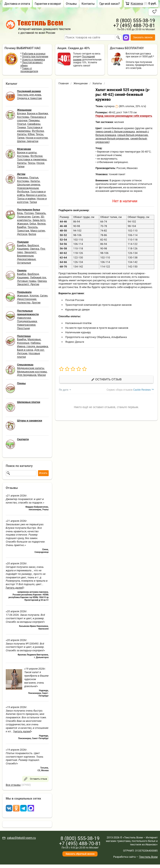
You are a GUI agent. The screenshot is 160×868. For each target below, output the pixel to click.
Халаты (22, 134)
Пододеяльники (27, 321)
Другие (35, 284)
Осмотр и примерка (33, 60)
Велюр (41, 224)
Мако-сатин (38, 231)
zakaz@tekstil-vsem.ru (21, 838)
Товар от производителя (29, 70)
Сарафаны (34, 124)
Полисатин (24, 217)
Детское (22, 234)
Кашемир (23, 249)
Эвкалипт (30, 252)
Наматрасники (26, 325)
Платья (22, 124)
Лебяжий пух (38, 277)
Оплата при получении (35, 57)
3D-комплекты (31, 218)
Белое (32, 234)
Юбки (31, 134)
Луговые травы (27, 281)
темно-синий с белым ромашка (115, 131)
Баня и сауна (25, 350)
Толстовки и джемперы (30, 129)
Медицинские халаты (31, 368)
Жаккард (23, 224)
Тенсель (33, 227)
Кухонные (23, 343)
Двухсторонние (27, 299)
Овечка (35, 249)
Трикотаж (23, 231)
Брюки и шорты (27, 152)
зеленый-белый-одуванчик (112, 138)
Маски (42, 375)
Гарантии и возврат (48, 4)
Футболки (38, 131)
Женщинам (81, 83)
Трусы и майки (26, 198)
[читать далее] (14, 588)
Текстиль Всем (148, 857)
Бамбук (22, 227)
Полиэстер (24, 303)
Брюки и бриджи (38, 113)
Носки (40, 163)
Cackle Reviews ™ (143, 390)
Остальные (24, 263)
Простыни (23, 328)
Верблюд (33, 245)
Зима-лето (39, 220)
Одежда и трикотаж (29, 98)
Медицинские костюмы (32, 372)
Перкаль (40, 213)
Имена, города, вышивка (33, 346)
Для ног (39, 350)
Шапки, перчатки (28, 141)
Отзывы (71, 4)
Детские (22, 353)
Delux (33, 224)
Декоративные (26, 259)
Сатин (36, 217)
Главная (64, 83)
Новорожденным (28, 188)
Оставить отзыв (106, 379)
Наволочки (24, 318)
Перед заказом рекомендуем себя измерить (124, 116)
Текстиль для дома (29, 95)
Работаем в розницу (34, 54)
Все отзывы (13, 785)
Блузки (21, 113)
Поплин (29, 213)
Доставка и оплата (17, 4)
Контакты (88, 4)
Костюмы (23, 117)
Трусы (40, 134)
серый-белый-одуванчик (133, 135)
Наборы (36, 343)
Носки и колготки (37, 138)
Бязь (20, 213)
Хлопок (34, 296)
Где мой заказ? (110, 4)
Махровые (34, 339)
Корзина (137, 3)
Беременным (25, 256)
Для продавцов (27, 375)
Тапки (21, 138)
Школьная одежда (29, 185)
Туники (21, 127)
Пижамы (34, 120)
